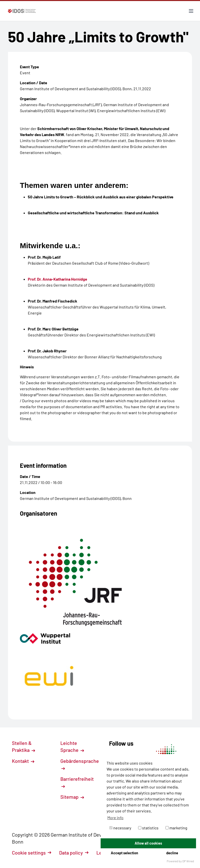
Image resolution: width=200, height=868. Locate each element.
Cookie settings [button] (32, 853)
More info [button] (115, 818)
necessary (120, 828)
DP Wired (188, 861)
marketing (176, 828)
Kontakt (23, 761)
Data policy (74, 853)
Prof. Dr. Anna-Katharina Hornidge (58, 279)
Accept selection (124, 853)
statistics (148, 828)
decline (172, 853)
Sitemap (72, 797)
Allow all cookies (148, 843)
